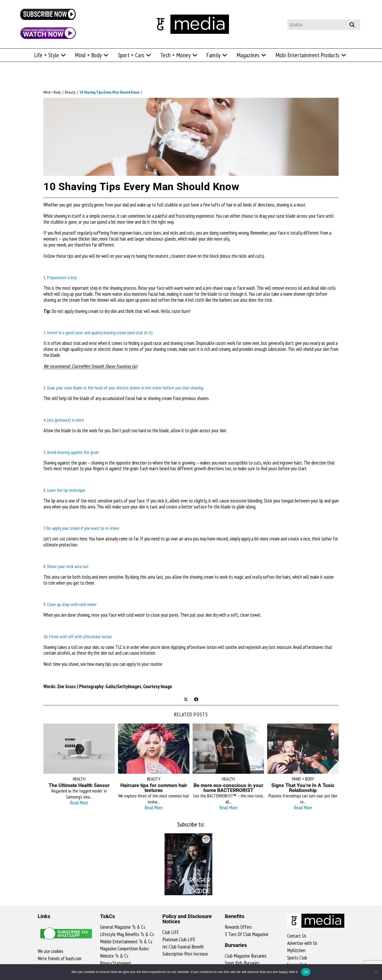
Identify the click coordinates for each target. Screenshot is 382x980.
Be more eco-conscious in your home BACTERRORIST (228, 788)
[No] (376, 972)
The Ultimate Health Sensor (79, 785)
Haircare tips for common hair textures (154, 788)
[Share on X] (186, 700)
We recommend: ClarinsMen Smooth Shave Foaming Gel (90, 366)
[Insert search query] (324, 25)
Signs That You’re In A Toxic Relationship (303, 788)
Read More (79, 803)
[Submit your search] (355, 24)
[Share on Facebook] (196, 700)
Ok (306, 972)
